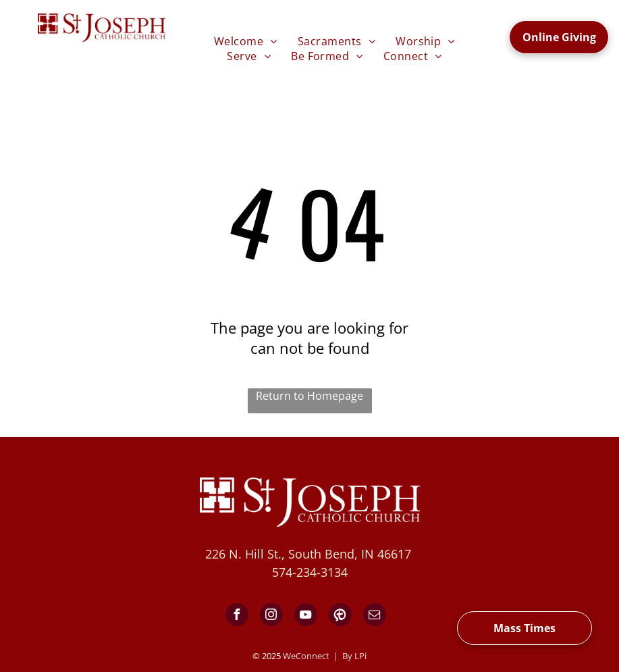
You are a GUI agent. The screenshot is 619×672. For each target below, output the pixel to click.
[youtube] (306, 616)
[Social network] (340, 616)
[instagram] (271, 616)
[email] (375, 616)
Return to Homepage (309, 396)
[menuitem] (246, 41)
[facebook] (237, 616)
